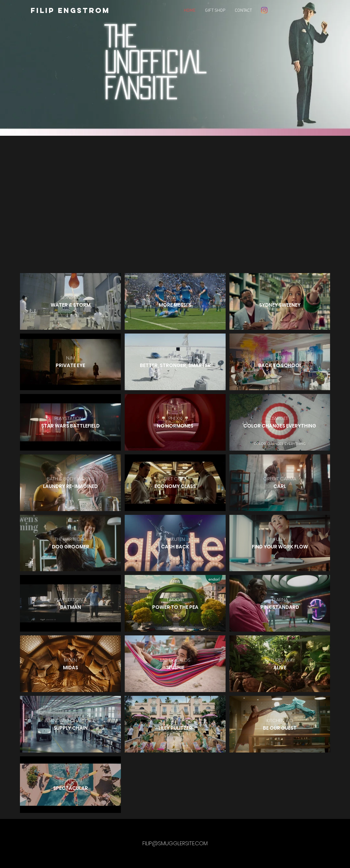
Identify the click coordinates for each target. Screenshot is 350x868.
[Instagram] (264, 10)
